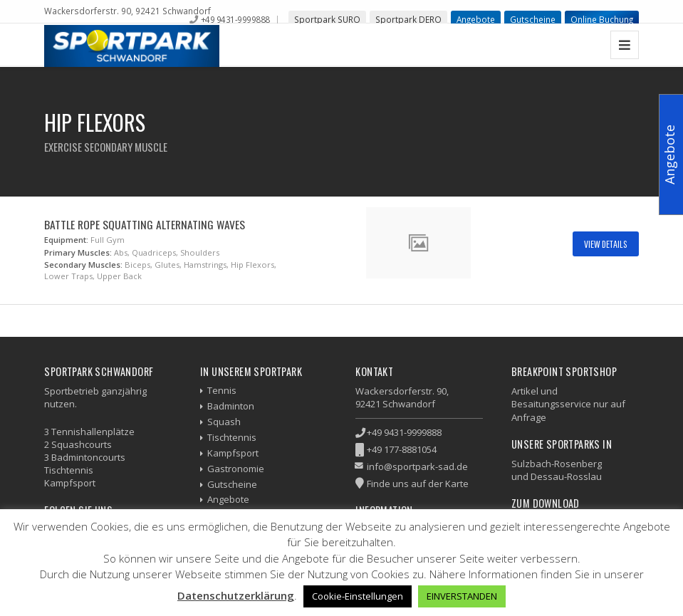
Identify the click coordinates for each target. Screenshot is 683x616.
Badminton (231, 406)
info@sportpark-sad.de (417, 466)
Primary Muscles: (78, 252)
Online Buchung (602, 19)
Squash (224, 422)
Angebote (476, 19)
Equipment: (66, 240)
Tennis (222, 390)
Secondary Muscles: (83, 265)
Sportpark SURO (327, 19)
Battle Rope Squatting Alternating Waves (145, 224)
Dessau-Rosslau (566, 476)
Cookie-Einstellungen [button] (358, 596)
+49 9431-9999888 (235, 19)
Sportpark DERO (408, 19)
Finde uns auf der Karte (418, 484)
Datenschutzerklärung (236, 595)
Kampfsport (233, 453)
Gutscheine (533, 19)
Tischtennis (232, 437)
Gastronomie (236, 469)
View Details (606, 244)
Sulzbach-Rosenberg (557, 464)
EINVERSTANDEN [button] (462, 596)
